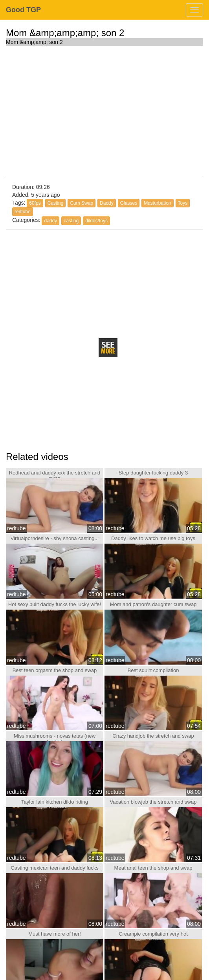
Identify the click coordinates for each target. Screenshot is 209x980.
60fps (35, 203)
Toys (183, 203)
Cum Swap (82, 203)
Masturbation (157, 203)
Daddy (107, 203)
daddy (50, 221)
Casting (56, 203)
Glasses (129, 203)
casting (71, 221)
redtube (23, 212)
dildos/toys (96, 221)
